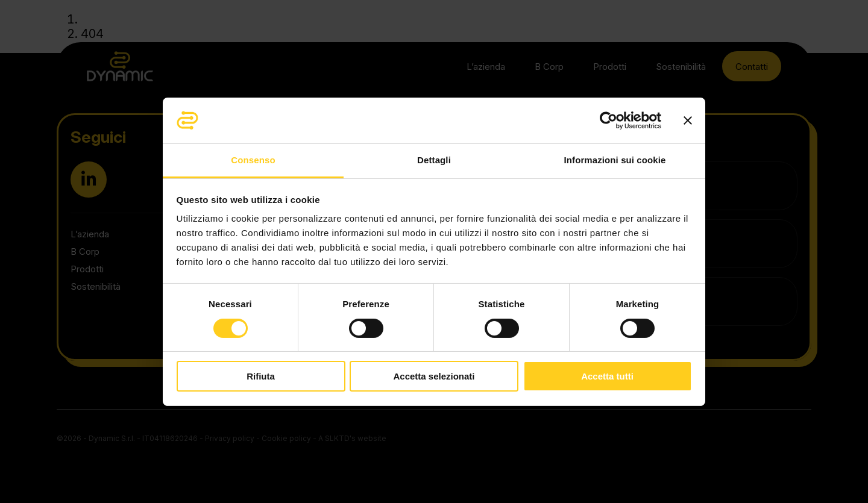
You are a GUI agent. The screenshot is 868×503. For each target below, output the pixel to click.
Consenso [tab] (253, 160)
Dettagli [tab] (434, 160)
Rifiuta (261, 376)
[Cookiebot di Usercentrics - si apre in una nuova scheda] (609, 120)
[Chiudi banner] (688, 120)
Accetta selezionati (434, 376)
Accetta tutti (607, 376)
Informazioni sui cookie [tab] (615, 160)
